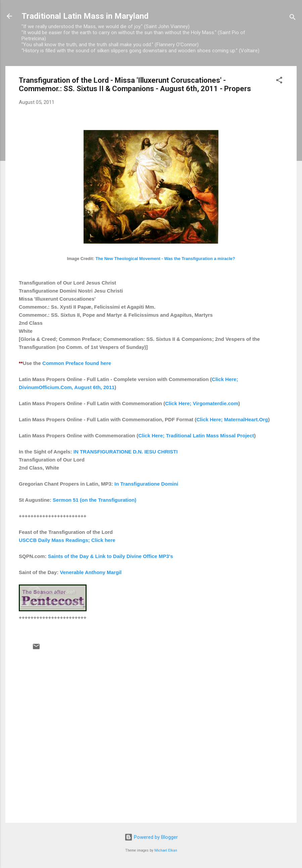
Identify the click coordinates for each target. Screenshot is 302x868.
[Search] (293, 18)
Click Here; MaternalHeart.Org (232, 419)
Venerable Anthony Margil (91, 572)
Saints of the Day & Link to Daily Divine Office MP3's (111, 556)
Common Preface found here (77, 363)
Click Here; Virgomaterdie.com (202, 403)
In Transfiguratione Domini (146, 484)
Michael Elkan (166, 850)
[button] (279, 81)
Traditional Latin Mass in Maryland (85, 16)
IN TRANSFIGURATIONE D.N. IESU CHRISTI (126, 452)
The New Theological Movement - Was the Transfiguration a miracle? (165, 259)
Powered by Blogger (151, 837)
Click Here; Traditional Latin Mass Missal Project (196, 436)
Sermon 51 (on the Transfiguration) (94, 500)
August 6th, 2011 (94, 387)
